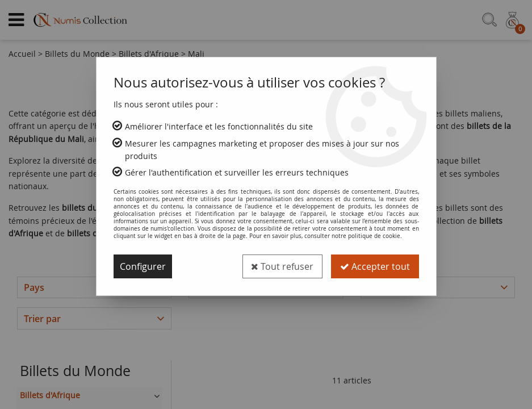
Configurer (143, 266)
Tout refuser (282, 266)
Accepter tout (375, 266)
